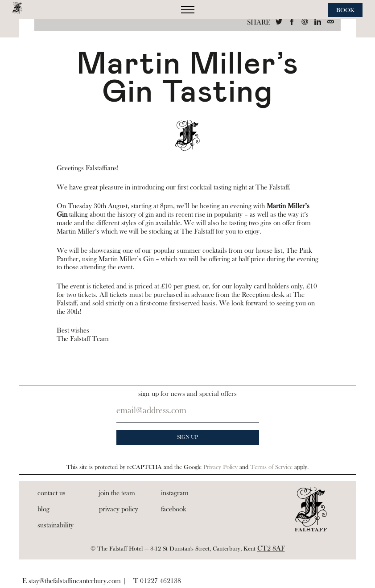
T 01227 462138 (157, 581)
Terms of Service (271, 467)
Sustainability (56, 525)
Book (345, 10)
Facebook (174, 509)
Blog (43, 509)
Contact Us (52, 493)
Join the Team (117, 493)
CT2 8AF (271, 548)
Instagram (175, 493)
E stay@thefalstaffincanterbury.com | (74, 581)
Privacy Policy (220, 467)
